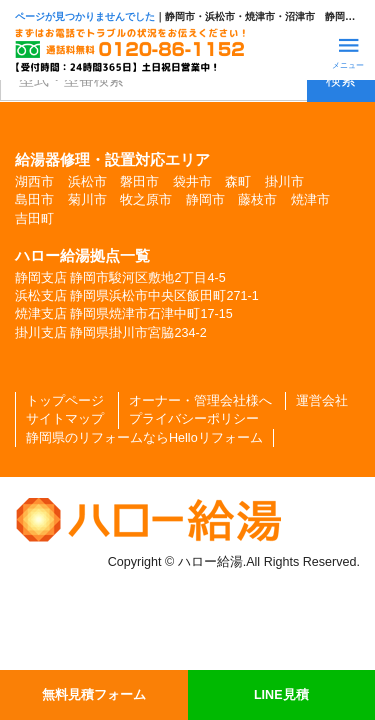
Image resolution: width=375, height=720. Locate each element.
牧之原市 (146, 200)
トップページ (65, 401)
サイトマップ (65, 419)
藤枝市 (257, 200)
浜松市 (87, 182)
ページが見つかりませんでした (85, 16)
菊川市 (87, 200)
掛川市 (284, 182)
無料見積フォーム (94, 695)
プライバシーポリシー (194, 419)
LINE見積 (281, 695)
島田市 (34, 200)
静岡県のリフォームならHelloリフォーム (144, 438)
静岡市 (205, 200)
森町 (238, 182)
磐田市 (139, 182)
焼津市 (310, 200)
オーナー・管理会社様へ (200, 401)
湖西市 (34, 182)
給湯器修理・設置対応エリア (112, 159)
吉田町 (34, 219)
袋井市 (192, 182)
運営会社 (322, 401)
